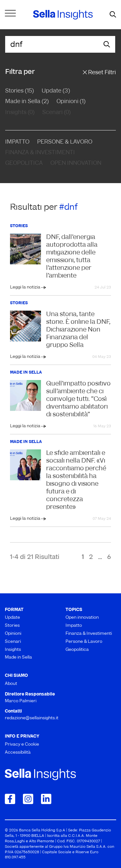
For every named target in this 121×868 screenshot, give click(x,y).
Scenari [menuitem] (13, 642)
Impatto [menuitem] (74, 626)
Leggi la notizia (26, 287)
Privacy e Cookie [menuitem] (22, 744)
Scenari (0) (56, 113)
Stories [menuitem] (12, 626)
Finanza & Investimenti (40, 153)
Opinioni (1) (71, 102)
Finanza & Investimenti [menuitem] (89, 634)
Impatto (17, 142)
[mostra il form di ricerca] (113, 15)
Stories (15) (20, 91)
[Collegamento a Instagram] (28, 799)
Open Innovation (76, 163)
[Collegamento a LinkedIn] (46, 799)
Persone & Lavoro (65, 142)
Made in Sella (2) (27, 102)
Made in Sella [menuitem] (18, 657)
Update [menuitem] (12, 618)
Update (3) (56, 91)
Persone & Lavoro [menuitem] (84, 642)
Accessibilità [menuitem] (18, 753)
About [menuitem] (11, 684)
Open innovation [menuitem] (82, 618)
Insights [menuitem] (13, 650)
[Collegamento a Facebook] (10, 799)
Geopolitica (24, 163)
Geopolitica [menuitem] (77, 650)
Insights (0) (20, 113)
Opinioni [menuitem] (13, 634)
